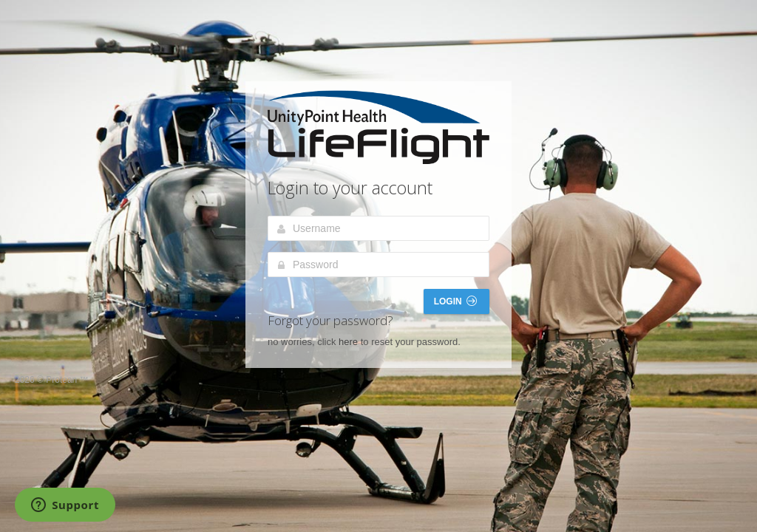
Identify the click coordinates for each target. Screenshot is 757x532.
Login (455, 301)
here (348, 342)
